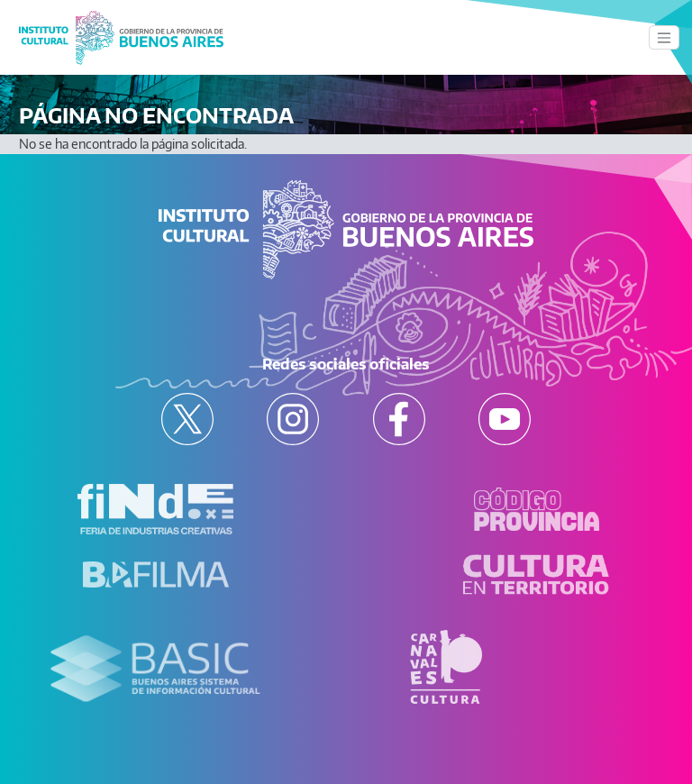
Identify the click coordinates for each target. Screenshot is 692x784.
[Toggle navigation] (664, 37)
